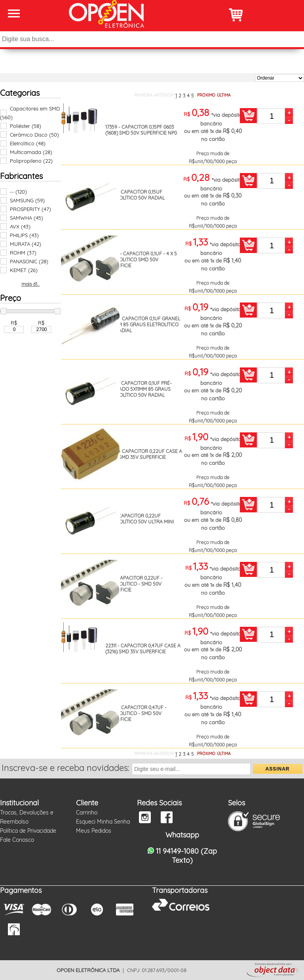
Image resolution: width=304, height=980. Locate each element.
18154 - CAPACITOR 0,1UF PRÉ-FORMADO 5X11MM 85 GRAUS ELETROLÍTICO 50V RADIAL (139, 389)
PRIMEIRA (143, 95)
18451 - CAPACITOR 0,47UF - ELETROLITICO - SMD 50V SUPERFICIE (136, 713)
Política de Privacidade (28, 831)
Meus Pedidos (94, 831)
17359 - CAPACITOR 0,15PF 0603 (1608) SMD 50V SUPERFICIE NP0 (141, 130)
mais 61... (30, 284)
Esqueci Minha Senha (103, 822)
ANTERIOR (164, 95)
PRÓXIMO (206, 95)
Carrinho (87, 813)
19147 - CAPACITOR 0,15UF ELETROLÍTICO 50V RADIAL (135, 195)
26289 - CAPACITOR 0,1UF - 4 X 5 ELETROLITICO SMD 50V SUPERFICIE (141, 260)
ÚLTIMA (224, 95)
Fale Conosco (17, 840)
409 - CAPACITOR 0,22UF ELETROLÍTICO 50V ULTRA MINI (140, 519)
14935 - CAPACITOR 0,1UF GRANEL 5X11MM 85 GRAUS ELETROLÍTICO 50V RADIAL (143, 324)
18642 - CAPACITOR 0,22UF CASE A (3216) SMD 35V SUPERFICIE (144, 454)
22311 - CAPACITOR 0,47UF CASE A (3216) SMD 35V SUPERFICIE (143, 649)
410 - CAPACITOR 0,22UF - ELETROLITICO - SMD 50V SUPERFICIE (134, 584)
